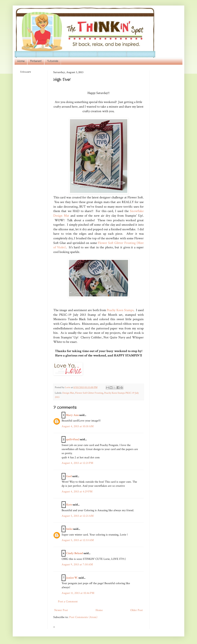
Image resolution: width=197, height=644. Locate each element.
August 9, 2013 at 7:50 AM (77, 565)
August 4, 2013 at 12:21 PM (77, 463)
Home (21, 61)
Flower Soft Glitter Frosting (89, 393)
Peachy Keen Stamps (120, 310)
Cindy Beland (75, 553)
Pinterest (36, 61)
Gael (69, 476)
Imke (69, 529)
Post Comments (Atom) (83, 617)
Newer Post (61, 610)
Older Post (136, 610)
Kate (69, 505)
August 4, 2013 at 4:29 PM (77, 492)
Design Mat (68, 393)
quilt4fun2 (73, 439)
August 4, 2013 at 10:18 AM (78, 426)
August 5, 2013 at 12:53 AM (78, 540)
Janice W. (72, 578)
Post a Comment (68, 602)
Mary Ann (72, 415)
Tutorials (53, 61)
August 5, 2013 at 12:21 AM (78, 516)
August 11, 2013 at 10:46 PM (78, 593)
